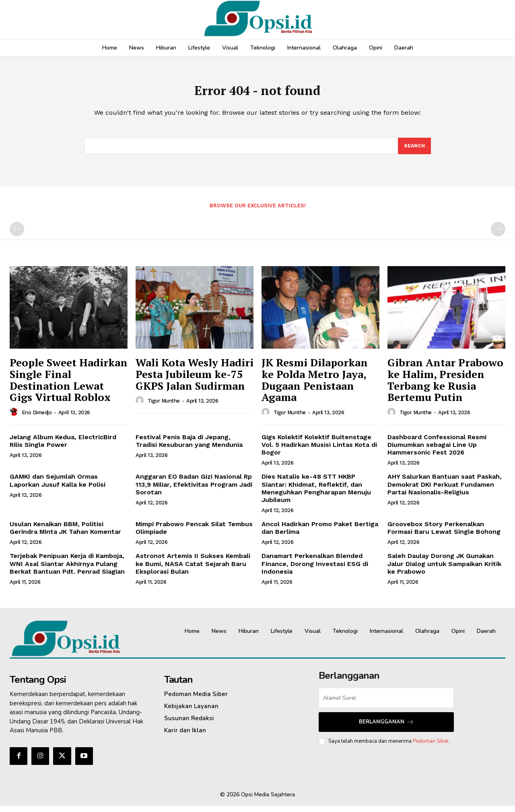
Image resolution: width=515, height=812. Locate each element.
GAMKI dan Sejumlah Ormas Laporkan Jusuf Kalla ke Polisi (58, 486)
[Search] (414, 151)
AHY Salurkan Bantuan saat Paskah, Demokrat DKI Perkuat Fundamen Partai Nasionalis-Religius (445, 490)
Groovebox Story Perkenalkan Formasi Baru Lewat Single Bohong (444, 533)
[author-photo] (15, 418)
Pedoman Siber (431, 747)
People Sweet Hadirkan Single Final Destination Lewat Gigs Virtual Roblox (69, 386)
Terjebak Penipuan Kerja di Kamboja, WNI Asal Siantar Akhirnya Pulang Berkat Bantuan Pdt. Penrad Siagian (67, 569)
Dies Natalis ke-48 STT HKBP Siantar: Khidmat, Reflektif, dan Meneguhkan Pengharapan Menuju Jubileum (316, 494)
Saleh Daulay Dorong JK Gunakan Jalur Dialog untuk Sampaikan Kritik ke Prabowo (444, 569)
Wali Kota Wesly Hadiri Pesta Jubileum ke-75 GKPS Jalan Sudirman (195, 380)
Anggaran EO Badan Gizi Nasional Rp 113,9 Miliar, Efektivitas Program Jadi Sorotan (194, 490)
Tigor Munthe (164, 407)
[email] (386, 704)
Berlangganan (386, 728)
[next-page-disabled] (498, 235)
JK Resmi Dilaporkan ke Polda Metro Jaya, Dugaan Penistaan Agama (315, 386)
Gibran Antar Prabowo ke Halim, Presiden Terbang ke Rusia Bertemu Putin (445, 386)
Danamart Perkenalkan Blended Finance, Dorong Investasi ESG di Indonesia (315, 569)
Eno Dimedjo (37, 418)
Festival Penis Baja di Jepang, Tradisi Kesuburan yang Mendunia (189, 446)
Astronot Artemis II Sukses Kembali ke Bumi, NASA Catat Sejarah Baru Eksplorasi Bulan (193, 569)
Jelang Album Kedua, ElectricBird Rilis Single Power (63, 446)
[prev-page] (17, 235)
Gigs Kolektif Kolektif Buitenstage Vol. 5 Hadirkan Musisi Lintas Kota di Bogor (319, 450)
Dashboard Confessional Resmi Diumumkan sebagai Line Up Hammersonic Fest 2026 (437, 450)
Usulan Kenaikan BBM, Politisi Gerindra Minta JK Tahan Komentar (65, 533)
